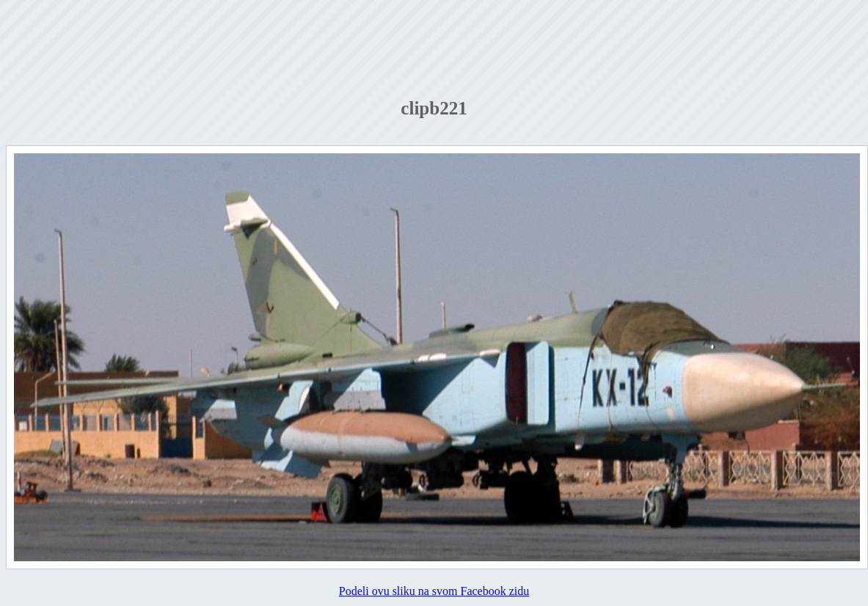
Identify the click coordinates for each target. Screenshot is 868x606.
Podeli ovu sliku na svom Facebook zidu (434, 591)
